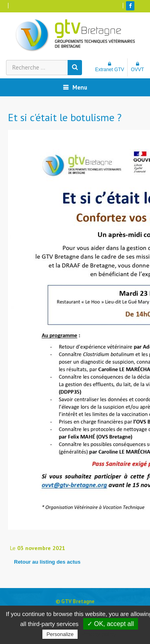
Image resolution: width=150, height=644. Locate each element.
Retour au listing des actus (47, 562)
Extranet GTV (110, 67)
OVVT (137, 67)
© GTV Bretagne (75, 601)
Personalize (60, 634)
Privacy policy (99, 634)
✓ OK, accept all (111, 624)
